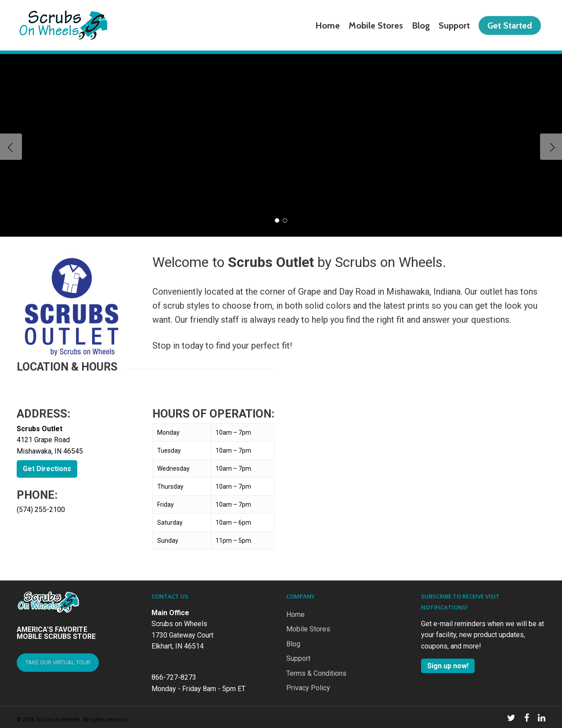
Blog (293, 644)
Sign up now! (448, 666)
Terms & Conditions (316, 673)
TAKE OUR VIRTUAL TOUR (58, 662)
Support (298, 658)
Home (295, 614)
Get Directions (47, 469)
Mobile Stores (308, 629)
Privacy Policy (308, 688)
